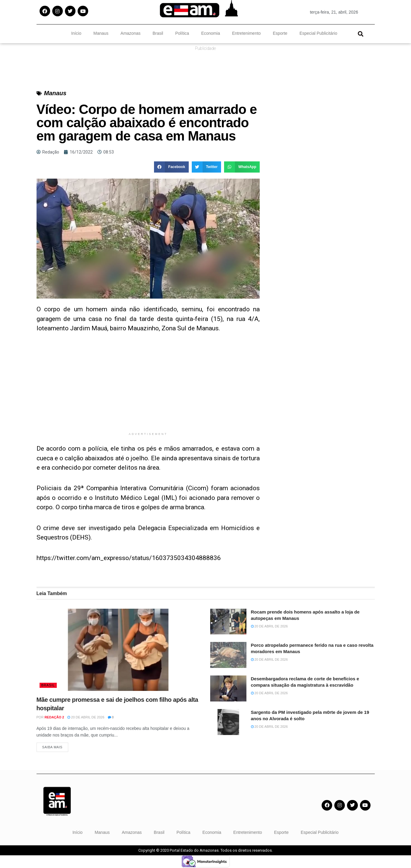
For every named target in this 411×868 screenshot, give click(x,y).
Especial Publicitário (318, 33)
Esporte (280, 33)
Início (76, 33)
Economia (210, 33)
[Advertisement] (148, 387)
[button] (361, 34)
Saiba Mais (52, 747)
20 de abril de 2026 (86, 717)
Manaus (101, 33)
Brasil (158, 33)
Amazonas (130, 33)
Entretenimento (246, 33)
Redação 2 (54, 717)
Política (182, 33)
